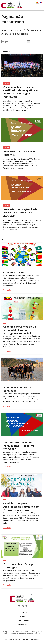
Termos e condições (12, 639)
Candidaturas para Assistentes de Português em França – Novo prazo (21, 507)
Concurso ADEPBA (14, 272)
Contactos (23, 612)
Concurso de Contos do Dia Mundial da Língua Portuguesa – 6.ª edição (20, 330)
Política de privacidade (31, 639)
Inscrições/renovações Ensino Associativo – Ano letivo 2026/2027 (21, 212)
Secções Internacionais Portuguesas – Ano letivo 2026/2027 (19, 446)
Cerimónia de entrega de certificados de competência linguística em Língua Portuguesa (20, 92)
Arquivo (23, 616)
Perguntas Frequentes (23, 620)
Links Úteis (23, 624)
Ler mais (7, 290)
